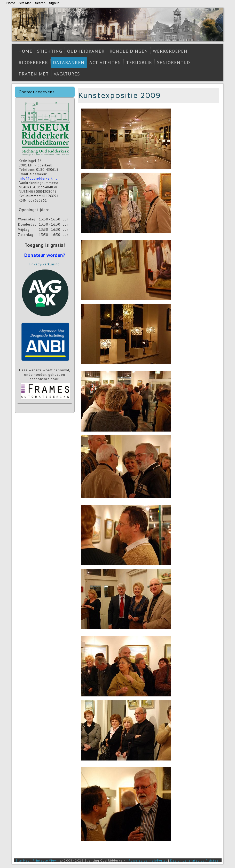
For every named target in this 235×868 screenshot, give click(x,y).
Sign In (54, 3)
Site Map (23, 860)
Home (25, 51)
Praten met (34, 74)
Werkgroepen (170, 51)
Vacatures (67, 74)
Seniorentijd (174, 62)
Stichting (50, 51)
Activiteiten (105, 62)
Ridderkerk (33, 62)
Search (40, 3)
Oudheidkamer (86, 51)
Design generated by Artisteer (195, 860)
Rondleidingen (129, 51)
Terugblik (139, 62)
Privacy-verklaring (45, 264)
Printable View (45, 860)
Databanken (69, 62)
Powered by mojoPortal (148, 860)
